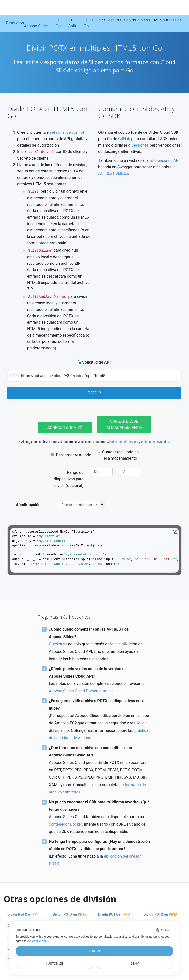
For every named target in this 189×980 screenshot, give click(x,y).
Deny (134, 964)
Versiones (140, 145)
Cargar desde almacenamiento (124, 424)
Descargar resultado (71, 455)
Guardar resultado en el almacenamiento (118, 455)
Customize (54, 964)
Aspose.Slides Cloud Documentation (81, 691)
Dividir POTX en (23, 914)
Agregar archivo (65, 428)
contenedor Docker (65, 824)
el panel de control (68, 132)
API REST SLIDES (113, 173)
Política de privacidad (155, 442)
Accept (94, 951)
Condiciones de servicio (122, 442)
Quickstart (58, 644)
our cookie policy (38, 941)
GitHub (124, 139)
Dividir (94, 393)
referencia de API (165, 160)
